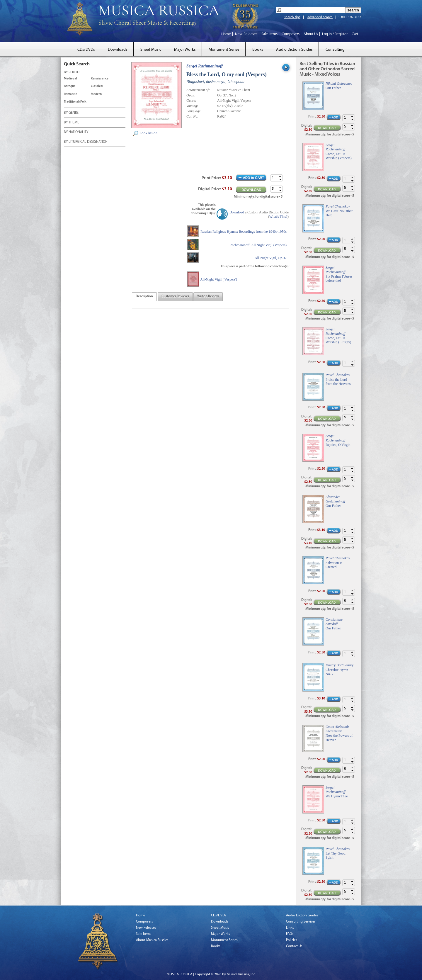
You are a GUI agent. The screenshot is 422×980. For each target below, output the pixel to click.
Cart (355, 34)
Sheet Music (151, 50)
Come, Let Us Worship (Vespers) (339, 156)
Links (290, 928)
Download (237, 212)
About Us (311, 34)
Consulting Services (301, 922)
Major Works (185, 50)
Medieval (70, 79)
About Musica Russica (152, 940)
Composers (291, 34)
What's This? (278, 217)
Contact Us (294, 946)
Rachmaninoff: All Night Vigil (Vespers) (258, 245)
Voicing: (192, 106)
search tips (292, 17)
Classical (97, 86)
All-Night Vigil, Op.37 (271, 258)
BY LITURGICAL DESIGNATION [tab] (86, 142)
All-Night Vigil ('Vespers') (219, 279)
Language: (194, 111)
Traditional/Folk (75, 102)
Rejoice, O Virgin (338, 445)
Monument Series (224, 50)
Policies (292, 940)
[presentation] (144, 297)
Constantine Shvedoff (334, 621)
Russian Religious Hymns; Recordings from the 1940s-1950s (244, 232)
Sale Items (269, 34)
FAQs (290, 934)
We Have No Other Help (339, 213)
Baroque (70, 86)
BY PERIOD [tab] (72, 73)
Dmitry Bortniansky (340, 665)
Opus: (191, 95)
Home (226, 34)
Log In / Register (335, 34)
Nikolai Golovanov (339, 84)
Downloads (118, 50)
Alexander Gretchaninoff (335, 499)
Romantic (70, 94)
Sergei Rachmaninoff (205, 66)
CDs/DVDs (86, 50)
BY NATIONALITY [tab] (76, 133)
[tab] (144, 297)
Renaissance (100, 79)
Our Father (333, 88)
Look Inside (149, 133)
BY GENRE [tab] (71, 113)
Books (258, 50)
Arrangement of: (198, 90)
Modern (96, 94)
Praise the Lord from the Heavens (338, 382)
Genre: (191, 101)
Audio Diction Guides (294, 50)
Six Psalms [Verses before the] (339, 278)
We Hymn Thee (337, 796)
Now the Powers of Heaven (339, 738)
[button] (280, 176)
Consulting (335, 50)
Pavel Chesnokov (338, 206)
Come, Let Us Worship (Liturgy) (338, 340)
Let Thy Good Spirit (336, 855)
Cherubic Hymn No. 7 (337, 672)
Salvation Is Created (334, 565)
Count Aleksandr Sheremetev (337, 729)
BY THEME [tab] (72, 123)
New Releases (246, 34)
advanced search (320, 17)
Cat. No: (192, 116)
